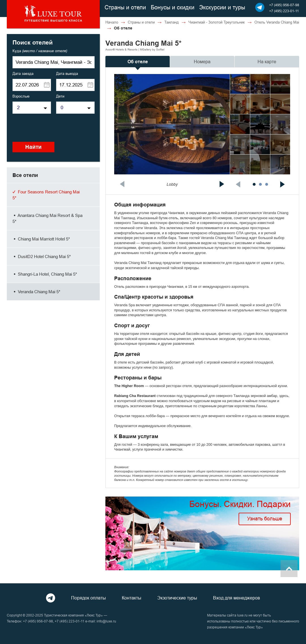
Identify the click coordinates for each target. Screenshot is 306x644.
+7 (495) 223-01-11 (284, 11)
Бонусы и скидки (173, 7)
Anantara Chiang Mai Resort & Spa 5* (47, 218)
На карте (267, 62)
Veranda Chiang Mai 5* (36, 292)
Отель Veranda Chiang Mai (277, 22)
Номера (202, 62)
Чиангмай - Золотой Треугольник (217, 22)
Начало (112, 22)
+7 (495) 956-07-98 (284, 5)
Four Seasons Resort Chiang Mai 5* (46, 195)
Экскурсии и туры (222, 7)
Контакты (132, 598)
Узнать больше (265, 519)
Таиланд (172, 22)
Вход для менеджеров (237, 598)
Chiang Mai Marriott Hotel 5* (41, 239)
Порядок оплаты (89, 598)
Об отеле (138, 62)
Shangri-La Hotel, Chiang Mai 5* (45, 274)
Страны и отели (125, 7)
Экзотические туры (177, 598)
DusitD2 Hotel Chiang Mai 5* (42, 256)
